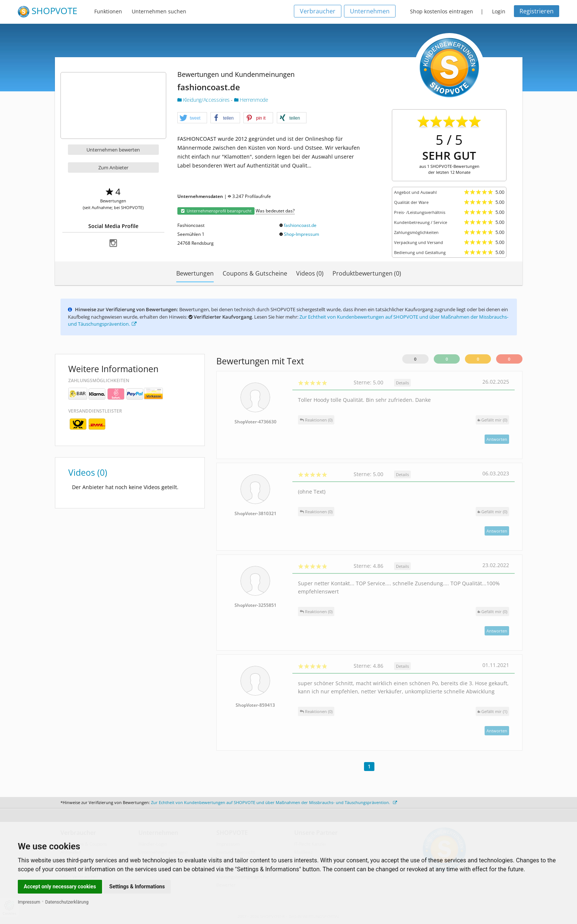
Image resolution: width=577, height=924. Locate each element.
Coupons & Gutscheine (255, 273)
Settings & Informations (137, 886)
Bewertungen (195, 273)
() (492, 420)
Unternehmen (370, 11)
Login (499, 11)
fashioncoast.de (300, 225)
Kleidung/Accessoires (204, 100)
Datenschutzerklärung (67, 902)
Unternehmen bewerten (113, 150)
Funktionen (108, 11)
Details (402, 383)
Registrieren (537, 11)
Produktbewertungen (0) (367, 273)
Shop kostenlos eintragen (442, 11)
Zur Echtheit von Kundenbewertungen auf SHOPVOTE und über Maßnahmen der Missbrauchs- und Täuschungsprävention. (274, 802)
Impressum (29, 902)
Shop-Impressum (301, 234)
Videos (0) (310, 273)
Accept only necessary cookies (60, 886)
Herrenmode (251, 100)
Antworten (497, 439)
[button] (192, 118)
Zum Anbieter (113, 167)
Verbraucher (318, 11)
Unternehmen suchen (159, 11)
